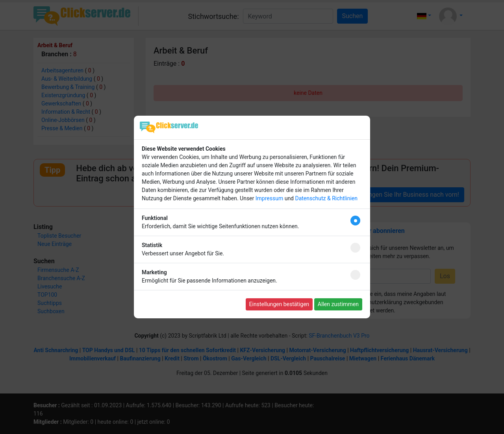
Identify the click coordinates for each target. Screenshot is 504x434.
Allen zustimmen (338, 304)
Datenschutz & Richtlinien (326, 198)
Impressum (269, 198)
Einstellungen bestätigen (279, 304)
